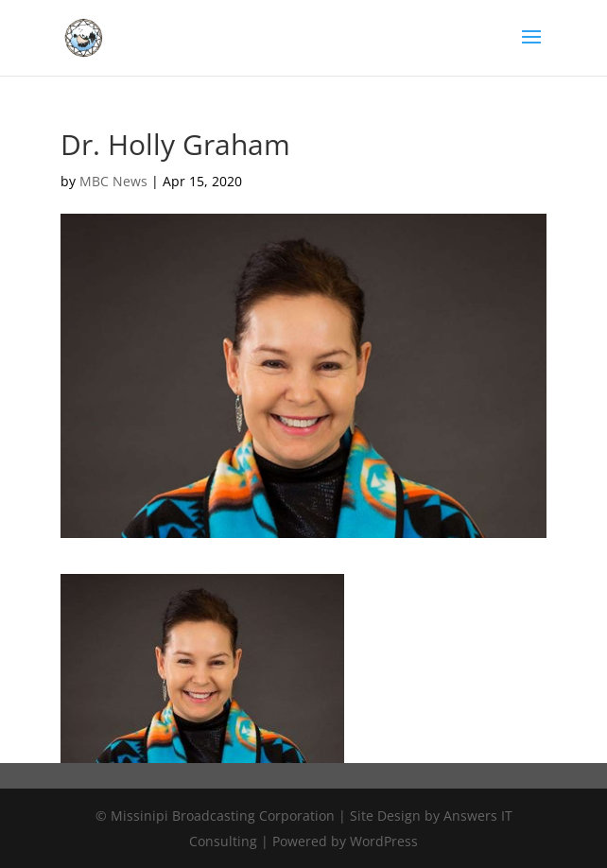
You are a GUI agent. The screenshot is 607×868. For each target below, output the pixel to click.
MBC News (113, 181)
